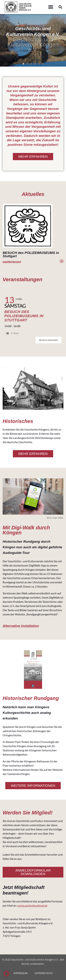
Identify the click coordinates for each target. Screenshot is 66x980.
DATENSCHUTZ (44, 973)
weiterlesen (12, 262)
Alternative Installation (21, 626)
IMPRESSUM (21, 973)
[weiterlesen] (62, 261)
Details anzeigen (48, 340)
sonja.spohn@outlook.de (32, 905)
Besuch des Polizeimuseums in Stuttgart (24, 316)
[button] (51, 7)
